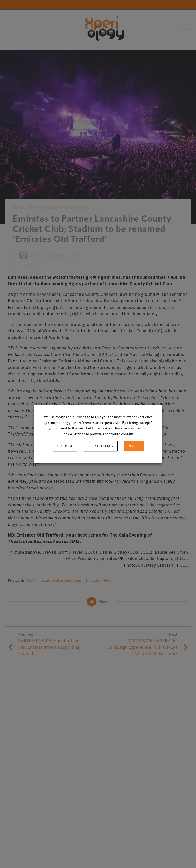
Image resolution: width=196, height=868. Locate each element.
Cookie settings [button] (101, 446)
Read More (65, 446)
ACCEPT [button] (134, 446)
